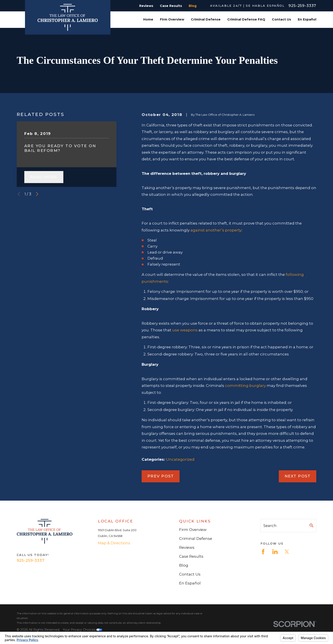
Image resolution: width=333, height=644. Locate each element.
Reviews (146, 6)
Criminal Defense (196, 539)
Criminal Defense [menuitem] (206, 19)
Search (270, 526)
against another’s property (216, 230)
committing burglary (245, 386)
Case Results (171, 6)
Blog (193, 6)
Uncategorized (180, 459)
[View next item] (37, 194)
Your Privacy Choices (82, 630)
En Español (190, 583)
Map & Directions (114, 543)
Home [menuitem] (148, 19)
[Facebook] (263, 552)
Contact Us (190, 574)
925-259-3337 (302, 6)
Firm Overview (193, 530)
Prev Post (161, 476)
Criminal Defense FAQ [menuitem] (246, 19)
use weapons (185, 330)
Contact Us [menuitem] (281, 19)
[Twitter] (287, 552)
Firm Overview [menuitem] (172, 19)
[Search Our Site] (311, 525)
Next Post (298, 476)
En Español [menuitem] (307, 19)
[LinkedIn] (275, 552)
